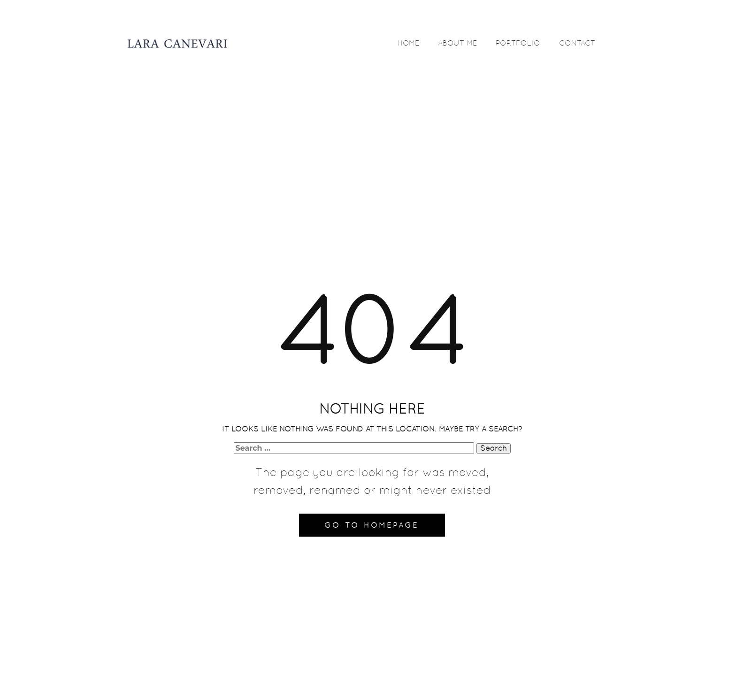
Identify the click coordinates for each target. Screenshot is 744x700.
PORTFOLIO (518, 43)
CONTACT (577, 43)
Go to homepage (372, 525)
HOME (408, 43)
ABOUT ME (457, 43)
